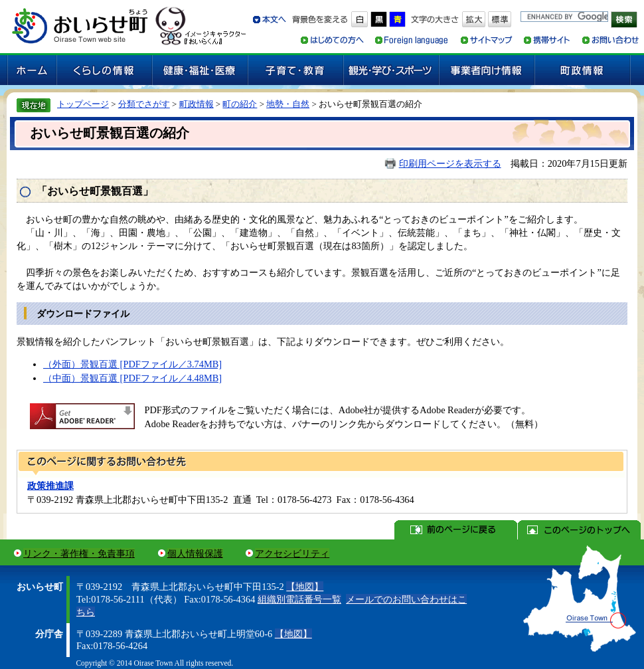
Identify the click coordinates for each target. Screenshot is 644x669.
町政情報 (197, 104)
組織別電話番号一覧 (299, 599)
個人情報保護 (195, 553)
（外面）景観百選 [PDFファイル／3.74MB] (132, 364)
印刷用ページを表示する (450, 163)
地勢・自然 (288, 104)
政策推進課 (50, 486)
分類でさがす (144, 104)
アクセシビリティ (292, 553)
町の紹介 (240, 104)
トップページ (83, 104)
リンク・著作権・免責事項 (79, 553)
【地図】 (305, 587)
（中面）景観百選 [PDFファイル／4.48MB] (132, 378)
